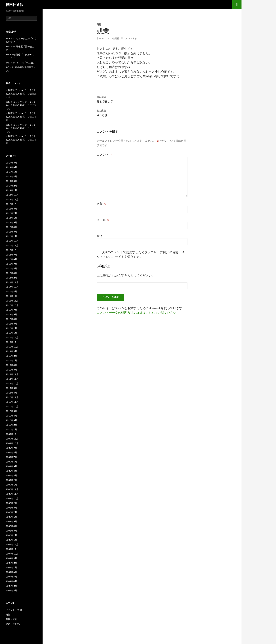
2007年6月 (11, 572)
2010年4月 (11, 416)
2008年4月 (11, 526)
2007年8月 (11, 563)
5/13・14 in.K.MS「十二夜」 (21, 63)
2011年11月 (12, 379)
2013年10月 (12, 305)
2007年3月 (11, 586)
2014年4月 (11, 291)
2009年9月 (11, 448)
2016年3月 (11, 232)
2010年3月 (11, 420)
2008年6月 (11, 517)
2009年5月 (11, 466)
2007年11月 (12, 549)
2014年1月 (11, 296)
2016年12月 (12, 195)
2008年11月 (12, 494)
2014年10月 (12, 287)
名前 (101, 204)
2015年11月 (12, 245)
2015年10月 (12, 250)
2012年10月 (12, 347)
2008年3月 (11, 531)
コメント (105, 154)
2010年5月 (11, 411)
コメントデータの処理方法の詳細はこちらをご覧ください (136, 313)
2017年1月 (11, 190)
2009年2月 (11, 480)
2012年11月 (12, 342)
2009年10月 (12, 443)
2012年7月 (11, 360)
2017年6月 (11, 167)
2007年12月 (12, 544)
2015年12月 (12, 241)
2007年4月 (11, 581)
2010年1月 (11, 429)
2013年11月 (12, 301)
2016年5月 (11, 222)
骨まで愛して (142, 99)
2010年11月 (12, 402)
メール (103, 220)
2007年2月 (11, 590)
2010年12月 (12, 397)
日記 (99, 24)
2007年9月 (11, 558)
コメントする (130, 38)
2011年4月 (11, 393)
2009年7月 (11, 457)
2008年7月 (11, 512)
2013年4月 (11, 319)
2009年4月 (11, 471)
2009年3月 (11, 475)
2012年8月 (11, 356)
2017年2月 (11, 186)
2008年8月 (11, 508)
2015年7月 (11, 264)
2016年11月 (12, 199)
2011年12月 (12, 374)
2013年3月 (11, 324)
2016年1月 (11, 236)
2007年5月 (11, 577)
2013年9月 (11, 310)
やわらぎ (142, 113)
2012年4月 (11, 365)
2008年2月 (11, 535)
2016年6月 (11, 218)
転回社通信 (14, 5)
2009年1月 (11, 485)
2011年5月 (11, 388)
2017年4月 (11, 176)
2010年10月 (12, 406)
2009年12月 (12, 434)
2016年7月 (11, 213)
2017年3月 (11, 181)
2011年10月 (12, 383)
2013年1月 (11, 333)
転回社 (116, 38)
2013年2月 (11, 328)
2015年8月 (11, 259)
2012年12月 (12, 337)
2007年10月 (12, 554)
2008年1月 (11, 540)
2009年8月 (11, 452)
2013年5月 (11, 314)
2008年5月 (11, 521)
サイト (101, 236)
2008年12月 (12, 489)
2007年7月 (11, 567)
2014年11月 (12, 282)
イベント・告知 (14, 610)
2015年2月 (11, 278)
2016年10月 (12, 204)
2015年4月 (11, 273)
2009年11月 (12, 439)
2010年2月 (11, 425)
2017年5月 (11, 172)
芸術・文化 (11, 619)
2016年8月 (11, 209)
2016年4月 (11, 227)
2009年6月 (11, 462)
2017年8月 (11, 163)
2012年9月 (11, 351)
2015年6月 (11, 268)
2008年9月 (11, 503)
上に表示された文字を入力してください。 (126, 275)
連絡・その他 (13, 624)
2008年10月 (12, 498)
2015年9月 (11, 255)
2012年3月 (11, 370)
